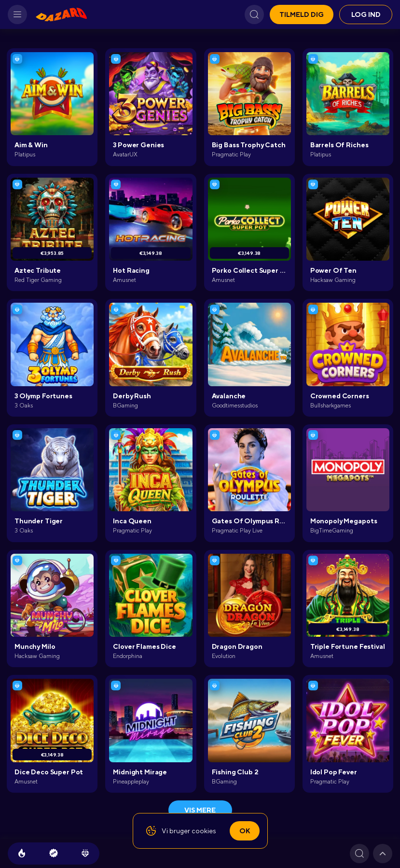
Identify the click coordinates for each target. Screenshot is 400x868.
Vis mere (200, 810)
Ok (245, 831)
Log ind (366, 14)
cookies (204, 831)
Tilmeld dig (302, 14)
